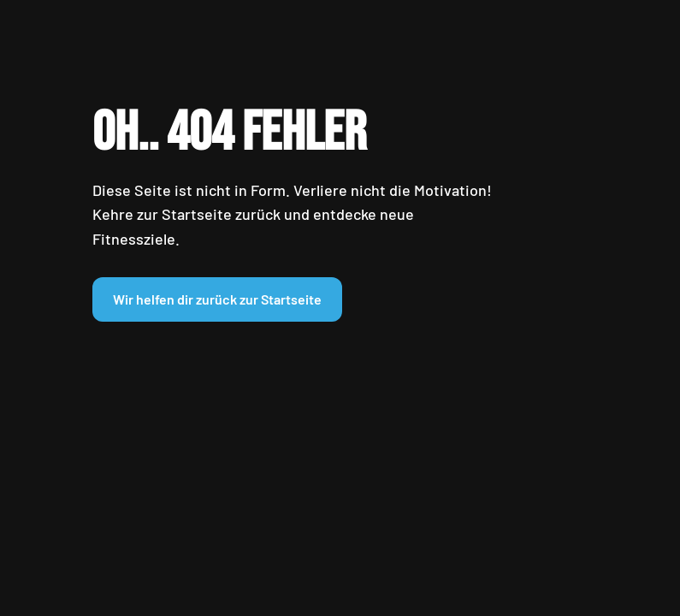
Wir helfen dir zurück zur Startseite (217, 299)
